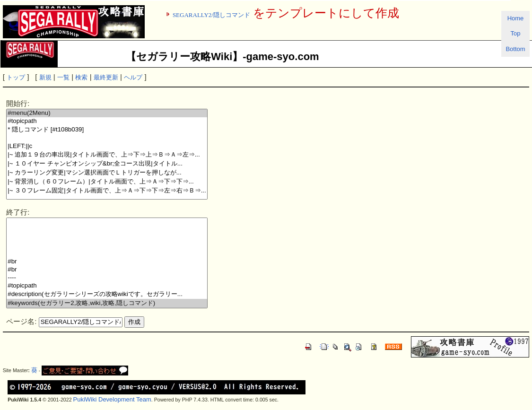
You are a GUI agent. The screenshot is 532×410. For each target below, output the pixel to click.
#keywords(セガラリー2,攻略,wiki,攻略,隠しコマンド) (107, 303)
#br (107, 262)
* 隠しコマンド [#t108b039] (107, 130)
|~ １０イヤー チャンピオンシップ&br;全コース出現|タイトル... (107, 164)
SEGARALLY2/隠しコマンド (211, 15)
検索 (81, 77)
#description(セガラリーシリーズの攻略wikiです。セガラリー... (107, 294)
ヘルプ (133, 77)
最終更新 (106, 77)
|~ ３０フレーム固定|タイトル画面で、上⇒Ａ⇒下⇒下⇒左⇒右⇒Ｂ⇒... (107, 191)
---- (107, 278)
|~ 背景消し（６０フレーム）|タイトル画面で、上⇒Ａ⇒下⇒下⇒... (107, 182)
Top (516, 33)
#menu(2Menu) (107, 113)
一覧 (63, 77)
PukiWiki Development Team (112, 399)
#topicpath (107, 121)
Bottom (515, 49)
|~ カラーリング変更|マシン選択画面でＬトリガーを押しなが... (107, 173)
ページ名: (21, 321)
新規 (45, 77)
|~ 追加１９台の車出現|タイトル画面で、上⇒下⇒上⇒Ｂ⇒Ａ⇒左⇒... (107, 155)
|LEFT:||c (107, 146)
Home (516, 18)
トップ (16, 77)
